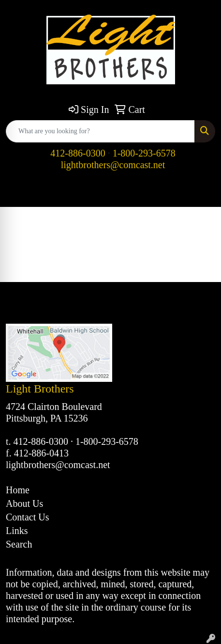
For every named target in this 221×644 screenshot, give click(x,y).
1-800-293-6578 (144, 153)
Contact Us (27, 517)
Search (19, 544)
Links (17, 531)
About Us (24, 503)
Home (18, 490)
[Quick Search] (100, 131)
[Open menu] (202, 193)
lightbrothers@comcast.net (113, 165)
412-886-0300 (78, 153)
